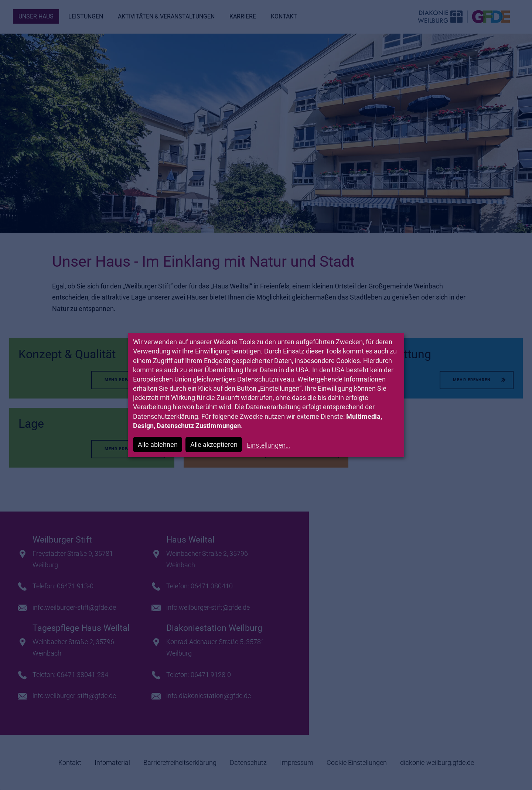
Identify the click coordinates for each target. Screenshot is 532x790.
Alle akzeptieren (214, 444)
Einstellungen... (268, 445)
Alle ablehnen (158, 444)
